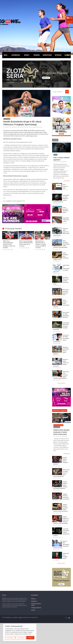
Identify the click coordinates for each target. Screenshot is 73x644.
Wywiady (58, 55)
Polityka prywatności (36, 608)
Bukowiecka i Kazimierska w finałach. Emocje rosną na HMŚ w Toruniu (41, 244)
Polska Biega (7, 119)
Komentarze (47, 55)
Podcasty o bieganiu (60, 410)
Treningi (37, 55)
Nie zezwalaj (21, 638)
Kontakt (33, 610)
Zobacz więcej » (61, 383)
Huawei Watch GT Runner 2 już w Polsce (66, 220)
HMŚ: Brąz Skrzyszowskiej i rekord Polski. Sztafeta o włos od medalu (9, 244)
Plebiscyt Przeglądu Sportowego (35, 127)
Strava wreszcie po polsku (65, 186)
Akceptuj (30, 638)
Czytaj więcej (66, 181)
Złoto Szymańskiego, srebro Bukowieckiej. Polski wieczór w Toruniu (26, 243)
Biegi (6, 55)
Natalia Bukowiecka (23, 127)
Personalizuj (10, 638)
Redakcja (15, 127)
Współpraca (34, 601)
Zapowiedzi (16, 55)
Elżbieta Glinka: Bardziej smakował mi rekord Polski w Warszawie (61, 432)
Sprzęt (27, 55)
